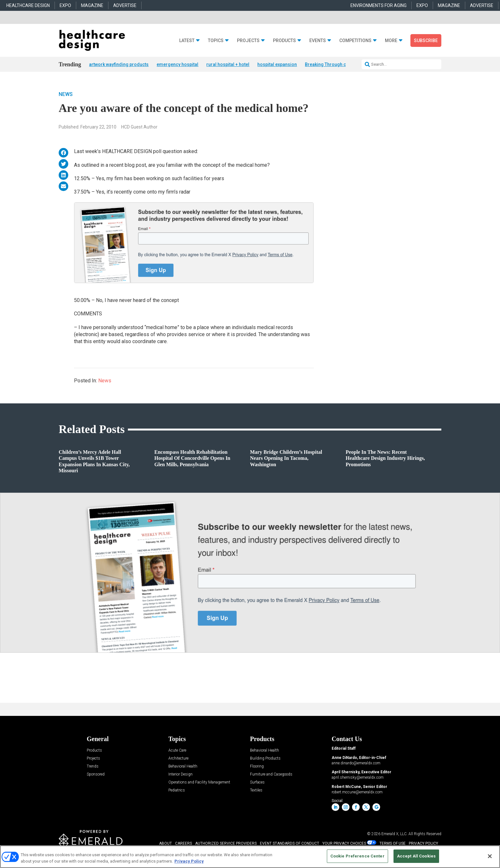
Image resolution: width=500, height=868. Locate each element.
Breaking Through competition (337, 64)
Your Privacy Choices (344, 844)
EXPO (65, 5)
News (66, 95)
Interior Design (180, 775)
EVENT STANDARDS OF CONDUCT (290, 844)
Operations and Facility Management (199, 783)
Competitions (355, 41)
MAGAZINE (92, 5)
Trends (93, 767)
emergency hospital (177, 64)
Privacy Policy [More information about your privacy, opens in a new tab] (189, 861)
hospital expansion (277, 64)
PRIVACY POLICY (423, 844)
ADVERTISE (125, 5)
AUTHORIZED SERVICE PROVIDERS (226, 844)
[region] (250, 857)
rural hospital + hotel (228, 64)
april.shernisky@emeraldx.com (358, 778)
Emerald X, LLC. (394, 835)
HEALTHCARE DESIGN (28, 5)
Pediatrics (177, 791)
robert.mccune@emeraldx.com (357, 792)
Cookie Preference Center (357, 856)
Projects (248, 41)
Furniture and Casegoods (271, 775)
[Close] (490, 856)
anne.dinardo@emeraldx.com (356, 763)
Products (284, 41)
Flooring (257, 767)
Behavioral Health (183, 767)
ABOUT (165, 844)
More (391, 41)
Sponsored (96, 775)
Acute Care (177, 751)
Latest (187, 41)
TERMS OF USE (393, 844)
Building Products (265, 759)
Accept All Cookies (416, 856)
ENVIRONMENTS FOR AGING (379, 5)
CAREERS (184, 844)
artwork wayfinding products (119, 64)
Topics (216, 41)
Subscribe (426, 40)
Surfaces (257, 783)
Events (318, 41)
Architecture (178, 759)
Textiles (256, 791)
